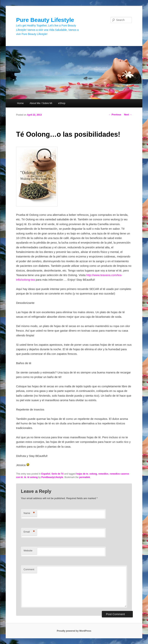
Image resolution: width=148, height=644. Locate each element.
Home (20, 103)
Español (46, 474)
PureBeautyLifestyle (52, 477)
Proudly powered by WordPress (74, 631)
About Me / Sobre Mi (41, 103)
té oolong (32, 477)
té (25, 477)
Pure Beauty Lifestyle (45, 20)
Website (28, 551)
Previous (115, 115)
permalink (85, 477)
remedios (103, 474)
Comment (29, 569)
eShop (62, 103)
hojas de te (82, 474)
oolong (93, 474)
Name (29, 513)
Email (29, 532)
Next (128, 115)
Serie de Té (58, 474)
